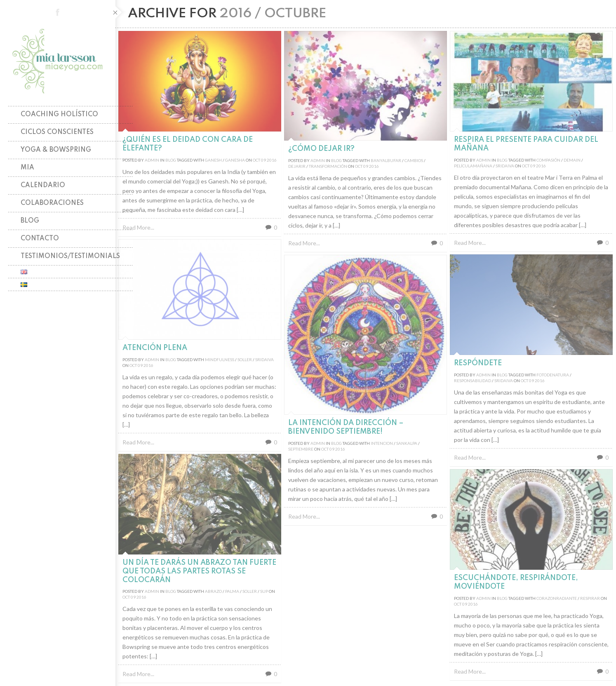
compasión (548, 160)
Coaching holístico (59, 115)
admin (152, 160)
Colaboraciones (52, 203)
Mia (27, 168)
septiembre (301, 449)
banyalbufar (386, 160)
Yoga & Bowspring (56, 150)
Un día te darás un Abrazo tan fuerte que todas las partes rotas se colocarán (199, 571)
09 (263, 160)
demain (572, 160)
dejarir (297, 166)
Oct (256, 160)
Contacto (40, 239)
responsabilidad (473, 381)
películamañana (473, 166)
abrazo (213, 591)
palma (232, 591)
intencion (382, 443)
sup (264, 591)
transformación (328, 166)
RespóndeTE (478, 363)
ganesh (213, 160)
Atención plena (155, 348)
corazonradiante (557, 598)
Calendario (43, 186)
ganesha (235, 160)
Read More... (138, 227)
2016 (272, 160)
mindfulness (220, 359)
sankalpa (407, 443)
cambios (414, 160)
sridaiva (505, 166)
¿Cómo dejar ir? (321, 149)
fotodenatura (553, 375)
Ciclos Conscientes (57, 132)
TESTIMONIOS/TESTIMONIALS (70, 256)
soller (245, 359)
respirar (590, 598)
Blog (30, 221)
